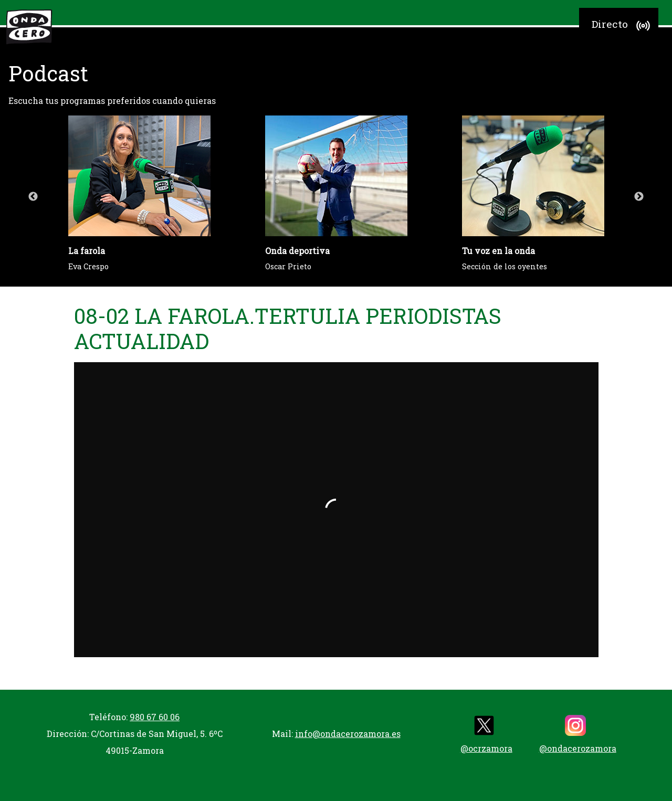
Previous (33, 197)
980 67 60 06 (155, 717)
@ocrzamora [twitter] (486, 734)
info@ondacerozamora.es (348, 734)
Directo (622, 26)
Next (639, 197)
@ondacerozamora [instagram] (578, 734)
